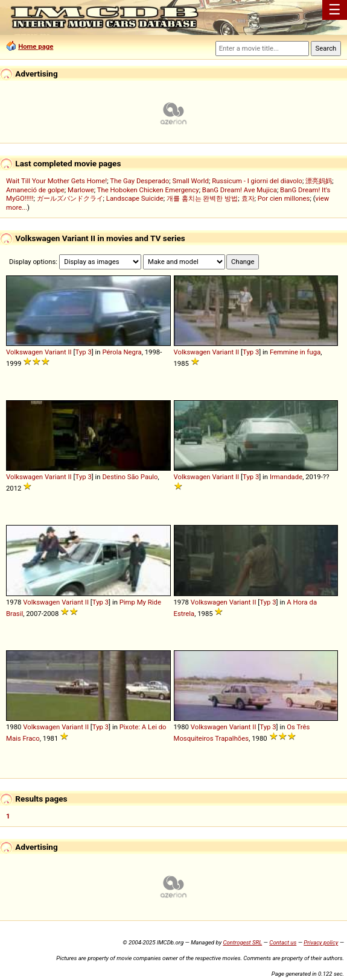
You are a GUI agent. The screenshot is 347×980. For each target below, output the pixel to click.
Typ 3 (84, 352)
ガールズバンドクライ (70, 198)
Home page (36, 46)
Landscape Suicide (135, 198)
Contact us (283, 942)
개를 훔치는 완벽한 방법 (202, 198)
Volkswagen (24, 352)
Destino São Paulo (130, 477)
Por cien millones (284, 198)
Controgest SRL (242, 942)
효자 (248, 198)
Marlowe (81, 190)
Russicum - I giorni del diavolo (257, 181)
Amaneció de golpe (35, 190)
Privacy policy (321, 942)
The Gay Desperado (139, 181)
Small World (190, 181)
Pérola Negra (122, 352)
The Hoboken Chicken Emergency (148, 190)
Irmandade (286, 477)
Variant (56, 352)
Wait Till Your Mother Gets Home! (56, 181)
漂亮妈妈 (319, 181)
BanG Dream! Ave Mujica (240, 190)
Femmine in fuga (295, 352)
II (70, 352)
